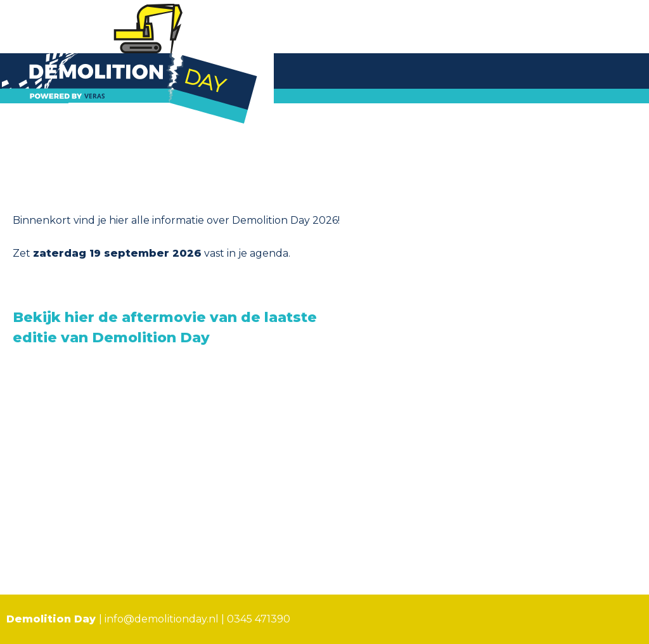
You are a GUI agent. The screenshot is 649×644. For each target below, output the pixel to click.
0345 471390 (259, 619)
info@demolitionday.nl (162, 619)
